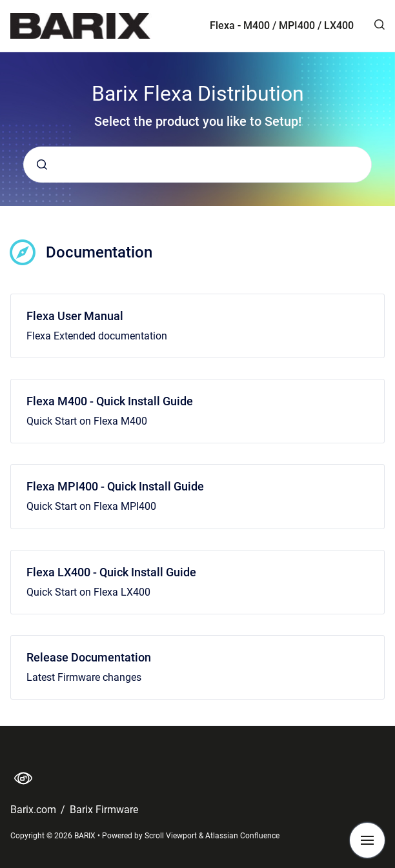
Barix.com (35, 810)
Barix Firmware (104, 810)
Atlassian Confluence (242, 836)
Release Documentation (89, 657)
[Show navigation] (367, 840)
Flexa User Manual (75, 316)
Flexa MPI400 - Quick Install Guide (115, 486)
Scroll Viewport (172, 836)
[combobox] (197, 165)
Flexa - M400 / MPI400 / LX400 (282, 25)
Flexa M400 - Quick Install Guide (110, 401)
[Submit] (42, 165)
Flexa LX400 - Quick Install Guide (111, 572)
